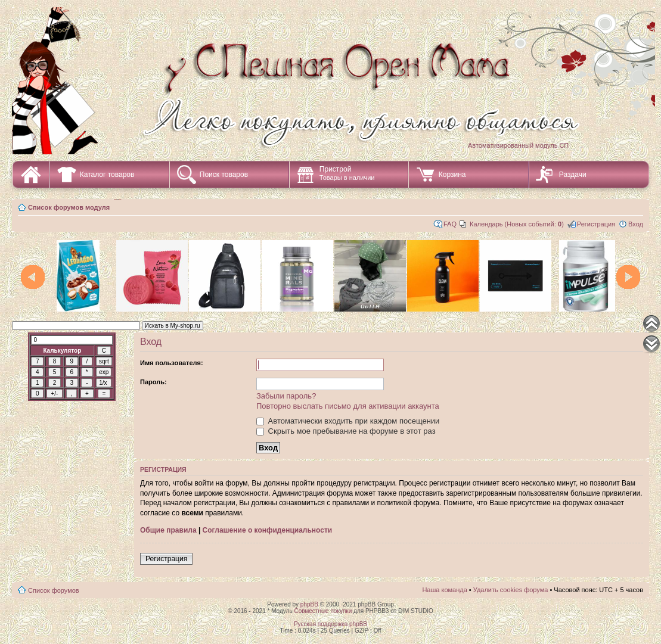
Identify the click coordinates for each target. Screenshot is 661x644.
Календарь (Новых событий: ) (517, 224)
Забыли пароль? (286, 396)
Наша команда (444, 590)
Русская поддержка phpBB (331, 624)
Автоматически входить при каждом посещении (348, 421)
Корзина (452, 175)
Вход (636, 224)
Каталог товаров (107, 175)
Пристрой (347, 173)
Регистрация (596, 224)
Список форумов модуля (69, 207)
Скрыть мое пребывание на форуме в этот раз (346, 431)
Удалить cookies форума (511, 590)
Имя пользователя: (172, 363)
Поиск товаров (224, 175)
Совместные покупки (323, 611)
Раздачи (573, 175)
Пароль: (153, 382)
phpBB (309, 604)
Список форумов (54, 590)
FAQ (450, 224)
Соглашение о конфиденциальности (268, 530)
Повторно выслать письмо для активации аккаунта (348, 406)
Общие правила (168, 530)
